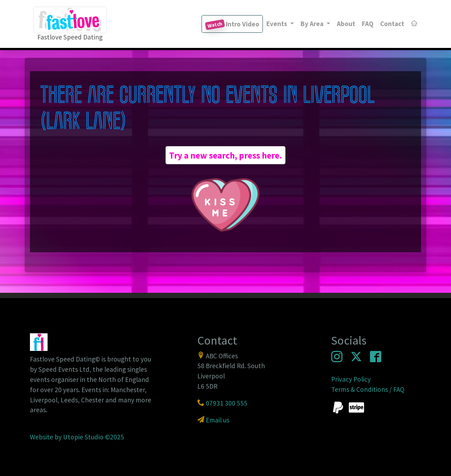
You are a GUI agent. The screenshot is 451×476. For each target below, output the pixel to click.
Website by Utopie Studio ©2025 (77, 437)
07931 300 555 (227, 403)
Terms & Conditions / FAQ (368, 389)
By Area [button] (313, 24)
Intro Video (232, 25)
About (346, 24)
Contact (392, 24)
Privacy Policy (351, 379)
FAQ (368, 24)
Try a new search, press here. (226, 155)
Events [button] (277, 24)
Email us (218, 420)
